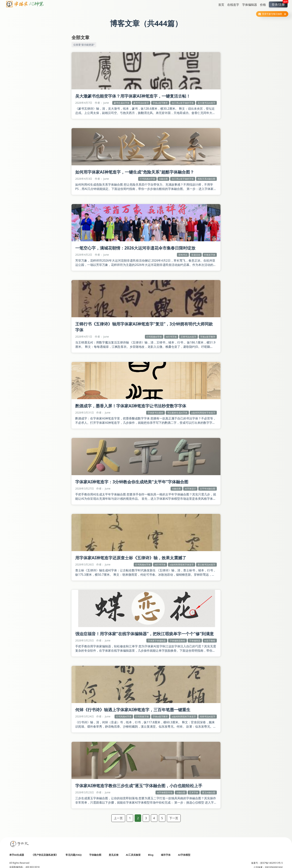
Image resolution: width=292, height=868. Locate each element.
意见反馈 (114, 855)
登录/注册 (280, 4)
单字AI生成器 (17, 855)
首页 (221, 5)
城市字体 (166, 855)
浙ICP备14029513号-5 (271, 863)
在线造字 (233, 5)
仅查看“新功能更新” (84, 45)
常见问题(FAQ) (74, 855)
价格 (263, 5)
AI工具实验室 (133, 855)
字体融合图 (95, 855)
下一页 (174, 818)
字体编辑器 (250, 5)
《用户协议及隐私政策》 (45, 855)
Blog (151, 855)
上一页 (118, 818)
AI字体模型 (184, 855)
